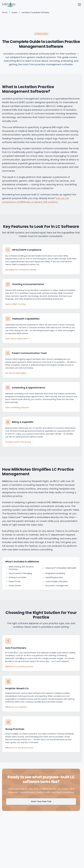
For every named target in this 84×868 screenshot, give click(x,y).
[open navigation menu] (79, 5)
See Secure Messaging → (17, 373)
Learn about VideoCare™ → (18, 339)
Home (5, 12)
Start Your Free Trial (41, 801)
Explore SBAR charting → (17, 304)
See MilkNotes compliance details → (22, 270)
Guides (15, 12)
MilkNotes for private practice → (20, 667)
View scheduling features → (18, 408)
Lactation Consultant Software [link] (35, 12)
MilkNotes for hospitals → (17, 707)
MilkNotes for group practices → (20, 748)
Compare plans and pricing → (19, 442)
